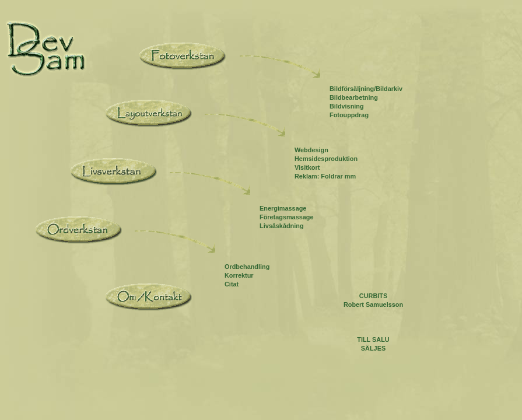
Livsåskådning (282, 226)
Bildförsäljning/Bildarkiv (366, 89)
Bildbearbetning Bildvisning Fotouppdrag (354, 106)
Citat (232, 284)
